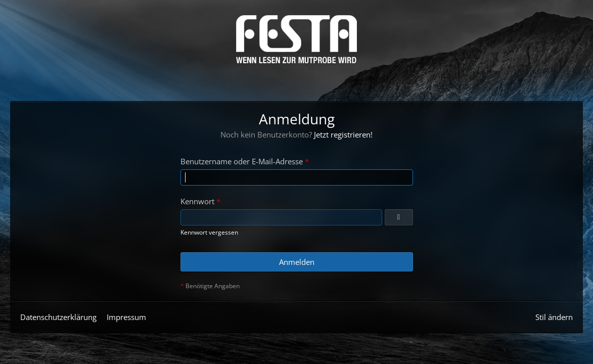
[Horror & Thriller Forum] (296, 39)
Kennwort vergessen (209, 232)
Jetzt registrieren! (343, 134)
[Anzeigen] (399, 217)
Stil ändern (554, 317)
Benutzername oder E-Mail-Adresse (242, 161)
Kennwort (197, 201)
